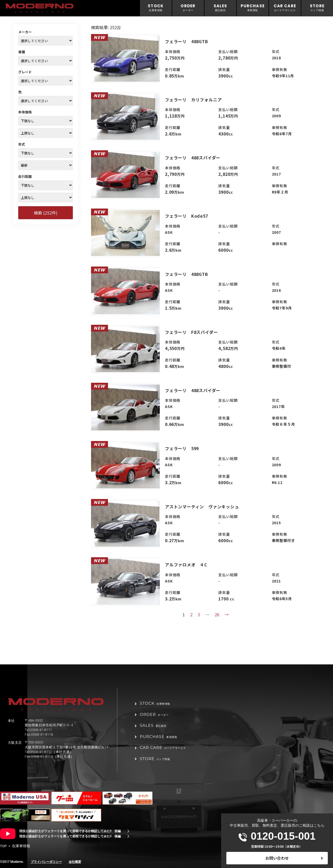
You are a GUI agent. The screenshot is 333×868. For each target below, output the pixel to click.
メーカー (25, 32)
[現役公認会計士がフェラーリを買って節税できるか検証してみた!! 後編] (128, 836)
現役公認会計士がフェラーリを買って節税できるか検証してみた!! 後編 (70, 836)
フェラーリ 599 (182, 448)
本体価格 (25, 112)
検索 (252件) (46, 213)
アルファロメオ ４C (186, 565)
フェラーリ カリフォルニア (193, 100)
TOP (3, 846)
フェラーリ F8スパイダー (191, 332)
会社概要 (75, 862)
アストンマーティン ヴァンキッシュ (202, 507)
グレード (25, 72)
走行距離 (25, 176)
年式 (22, 144)
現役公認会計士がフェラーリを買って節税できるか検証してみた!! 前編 (70, 831)
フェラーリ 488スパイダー (193, 158)
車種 (22, 52)
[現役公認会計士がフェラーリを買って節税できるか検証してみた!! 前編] (128, 831)
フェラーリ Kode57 (187, 216)
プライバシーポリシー (46, 862)
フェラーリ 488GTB (187, 41)
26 (217, 614)
